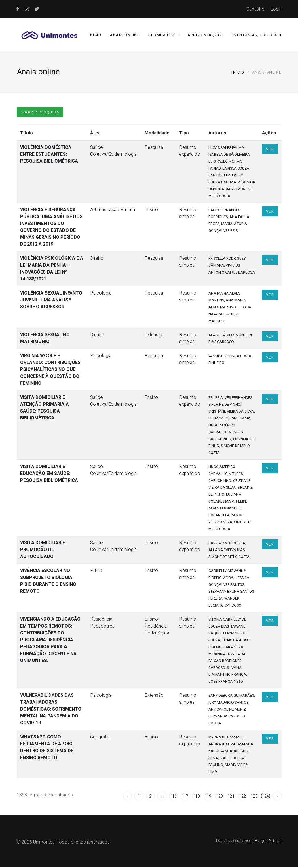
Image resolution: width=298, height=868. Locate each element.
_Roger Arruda (267, 842)
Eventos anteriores (255, 35)
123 (254, 798)
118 (196, 798)
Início (95, 35)
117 (185, 798)
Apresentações (205, 35)
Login (276, 9)
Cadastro (256, 9)
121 (231, 798)
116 (173, 798)
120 (219, 798)
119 (208, 798)
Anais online (125, 35)
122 (242, 798)
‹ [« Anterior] (127, 798)
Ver (270, 150)
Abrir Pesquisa (40, 114)
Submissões (162, 35)
